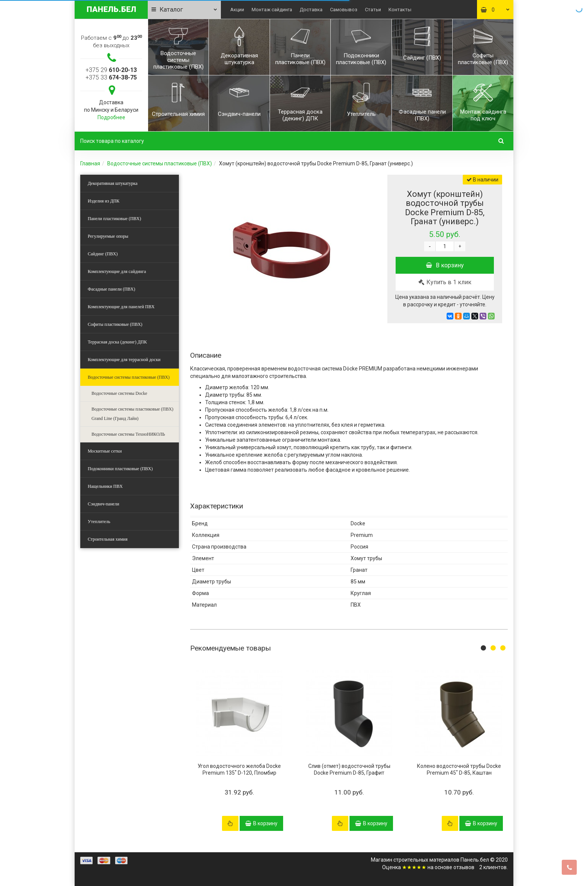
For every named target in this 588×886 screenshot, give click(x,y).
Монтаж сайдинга (272, 10)
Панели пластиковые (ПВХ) (114, 219)
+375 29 (111, 70)
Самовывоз (344, 10)
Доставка (311, 10)
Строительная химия (108, 539)
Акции (237, 10)
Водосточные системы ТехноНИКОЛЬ (128, 434)
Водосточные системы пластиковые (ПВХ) (160, 163)
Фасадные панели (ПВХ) (111, 289)
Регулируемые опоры (108, 236)
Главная (90, 163)
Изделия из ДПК (104, 201)
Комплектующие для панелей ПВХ (121, 307)
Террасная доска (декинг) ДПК (117, 342)
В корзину (445, 265)
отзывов (464, 867)
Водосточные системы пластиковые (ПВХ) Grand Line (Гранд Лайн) (132, 414)
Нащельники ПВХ (105, 486)
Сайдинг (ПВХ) (103, 254)
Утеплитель (99, 522)
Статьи (373, 10)
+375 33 (111, 77)
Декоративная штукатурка (113, 183)
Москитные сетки (105, 451)
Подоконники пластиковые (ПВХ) (120, 469)
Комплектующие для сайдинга (117, 271)
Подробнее (111, 117)
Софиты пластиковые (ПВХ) (115, 324)
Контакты (400, 10)
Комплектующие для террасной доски (124, 360)
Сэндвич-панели (103, 504)
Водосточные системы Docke (119, 393)
